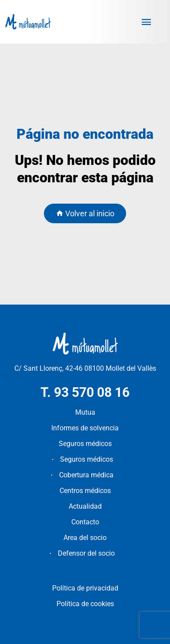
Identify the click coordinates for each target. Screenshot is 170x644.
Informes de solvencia (85, 428)
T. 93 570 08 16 (85, 392)
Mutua (85, 412)
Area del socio (85, 538)
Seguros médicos (85, 444)
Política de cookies (85, 604)
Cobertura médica (86, 475)
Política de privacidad (85, 588)
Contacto (85, 522)
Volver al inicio (85, 213)
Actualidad (85, 506)
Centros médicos (85, 491)
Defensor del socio (86, 553)
